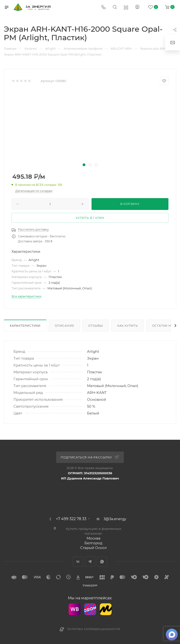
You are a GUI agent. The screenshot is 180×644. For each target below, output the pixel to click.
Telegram (90, 562)
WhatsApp (102, 562)
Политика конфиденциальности (94, 629)
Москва (94, 538)
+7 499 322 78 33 (71, 519)
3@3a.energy (115, 519)
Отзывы (96, 326)
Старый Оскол (93, 548)
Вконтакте (78, 562)
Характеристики (25, 326)
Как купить (128, 326)
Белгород (93, 543)
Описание (64, 326)
